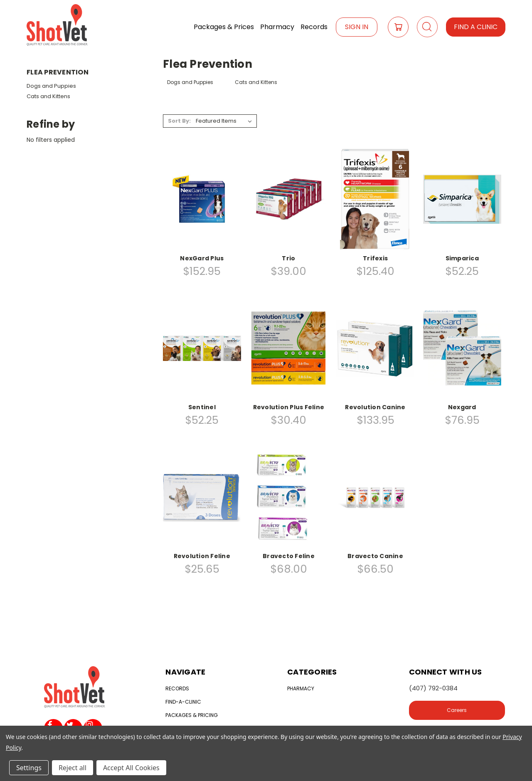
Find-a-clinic (183, 702)
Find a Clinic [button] (476, 27)
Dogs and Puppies (51, 86)
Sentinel (202, 407)
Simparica (462, 258)
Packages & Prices (224, 27)
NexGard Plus (202, 258)
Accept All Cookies (131, 768)
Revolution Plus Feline (289, 407)
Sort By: (179, 121)
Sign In (357, 27)
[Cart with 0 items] (398, 27)
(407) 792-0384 (433, 688)
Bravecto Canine (375, 556)
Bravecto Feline (289, 556)
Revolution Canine (375, 407)
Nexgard (462, 407)
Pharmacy (277, 27)
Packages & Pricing (192, 715)
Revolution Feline (202, 556)
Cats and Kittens (48, 96)
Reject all (73, 768)
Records (314, 27)
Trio (288, 258)
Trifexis (375, 258)
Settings (29, 768)
